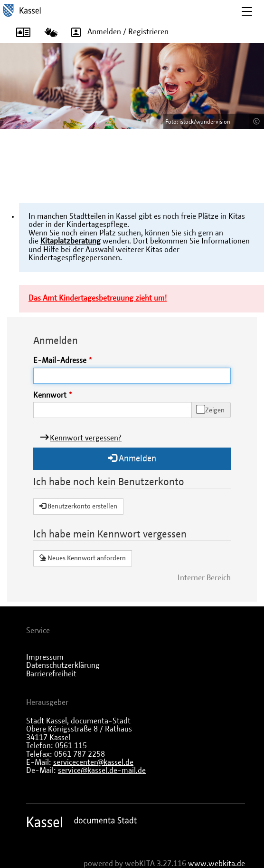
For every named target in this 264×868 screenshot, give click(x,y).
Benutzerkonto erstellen (78, 506)
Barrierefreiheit (51, 674)
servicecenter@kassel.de (93, 762)
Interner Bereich (204, 578)
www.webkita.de (217, 864)
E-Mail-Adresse (60, 361)
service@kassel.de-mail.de (102, 770)
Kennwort (50, 395)
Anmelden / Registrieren (117, 32)
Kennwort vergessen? (86, 438)
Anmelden (132, 458)
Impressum (45, 657)
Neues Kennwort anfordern (83, 558)
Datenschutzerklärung (63, 665)
